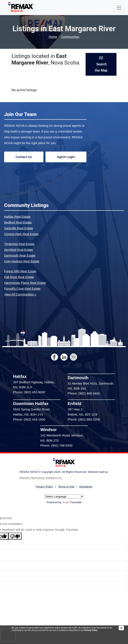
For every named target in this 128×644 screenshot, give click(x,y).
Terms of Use (66, 487)
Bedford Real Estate (18, 222)
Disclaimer (86, 487)
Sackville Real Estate (19, 228)
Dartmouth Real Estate (20, 255)
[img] (123, 628)
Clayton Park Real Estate (21, 234)
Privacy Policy (91, 630)
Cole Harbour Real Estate (22, 261)
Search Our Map (101, 64)
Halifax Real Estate (17, 217)
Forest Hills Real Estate (20, 271)
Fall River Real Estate (19, 277)
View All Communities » (20, 294)
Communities (70, 37)
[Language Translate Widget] (64, 496)
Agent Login (66, 157)
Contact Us (24, 157)
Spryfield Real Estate (19, 250)
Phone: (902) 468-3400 (84, 393)
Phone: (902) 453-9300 (29, 392)
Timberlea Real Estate (19, 244)
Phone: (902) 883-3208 (84, 419)
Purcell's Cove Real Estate (22, 289)
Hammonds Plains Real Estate (25, 283)
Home (53, 37)
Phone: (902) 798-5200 (56, 445)
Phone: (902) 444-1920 (29, 419)
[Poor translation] (15, 536)
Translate (72, 502)
